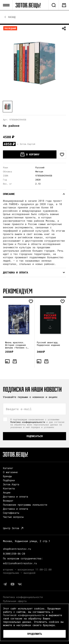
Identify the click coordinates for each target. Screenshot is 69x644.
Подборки (9, 480)
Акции (7, 492)
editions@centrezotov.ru (20, 563)
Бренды (7, 476)
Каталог (8, 468)
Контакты (9, 488)
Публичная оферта (15, 601)
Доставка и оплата (15, 496)
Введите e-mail (19, 409)
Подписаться (35, 436)
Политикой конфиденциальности (24, 615)
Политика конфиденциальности (23, 597)
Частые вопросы (13, 517)
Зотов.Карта (11, 484)
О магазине (10, 472)
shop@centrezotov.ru (17, 549)
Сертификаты (11, 513)
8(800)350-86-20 (14, 554)
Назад (12, 17)
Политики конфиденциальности (28, 422)
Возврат (8, 501)
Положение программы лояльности (25, 505)
